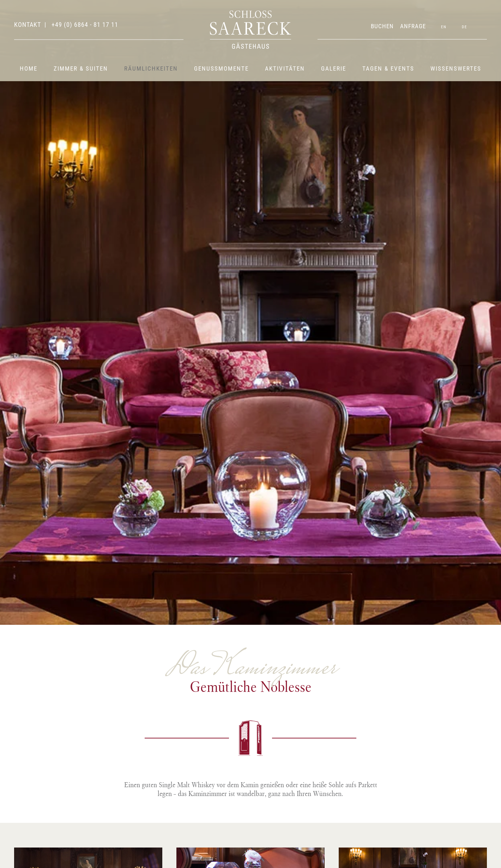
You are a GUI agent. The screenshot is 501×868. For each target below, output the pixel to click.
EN (444, 27)
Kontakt (28, 25)
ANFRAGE (413, 26)
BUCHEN (382, 26)
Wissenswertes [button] (456, 68)
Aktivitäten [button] (285, 68)
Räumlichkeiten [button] (151, 68)
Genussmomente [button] (221, 68)
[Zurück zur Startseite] (250, 30)
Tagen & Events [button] (388, 68)
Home (29, 68)
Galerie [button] (334, 68)
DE (464, 27)
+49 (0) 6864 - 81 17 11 (84, 25)
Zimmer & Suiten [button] (81, 68)
